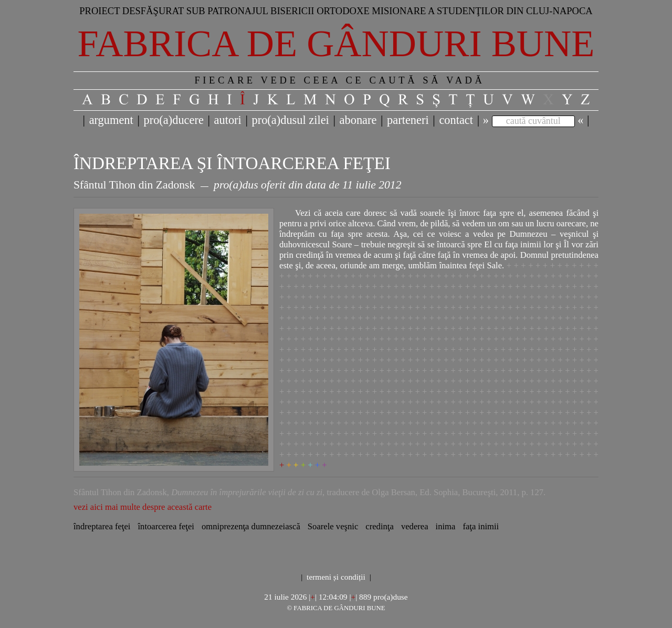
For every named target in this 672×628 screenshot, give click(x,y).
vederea (415, 526)
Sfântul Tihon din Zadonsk (134, 185)
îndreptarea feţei (102, 526)
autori (228, 120)
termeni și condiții (336, 577)
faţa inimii (481, 526)
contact (456, 120)
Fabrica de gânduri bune (336, 44)
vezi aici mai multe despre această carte (143, 507)
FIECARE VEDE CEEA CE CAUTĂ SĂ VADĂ (339, 80)
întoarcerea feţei (166, 526)
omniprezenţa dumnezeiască (251, 526)
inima (446, 526)
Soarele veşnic (333, 526)
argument (111, 120)
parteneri (408, 120)
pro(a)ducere (173, 120)
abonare (358, 120)
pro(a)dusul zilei (290, 120)
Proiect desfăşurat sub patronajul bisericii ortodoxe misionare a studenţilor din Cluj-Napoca (336, 11)
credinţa (380, 526)
